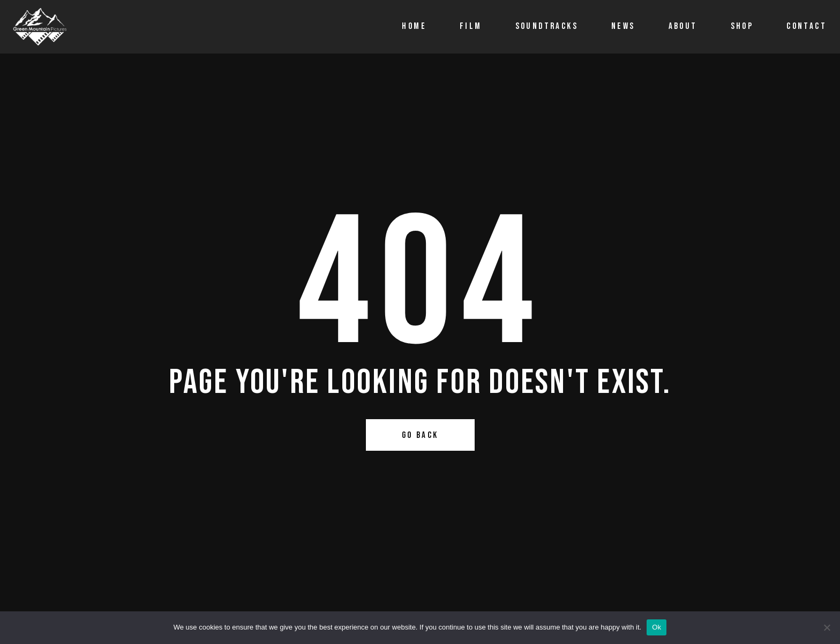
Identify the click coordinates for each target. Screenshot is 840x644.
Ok (657, 627)
